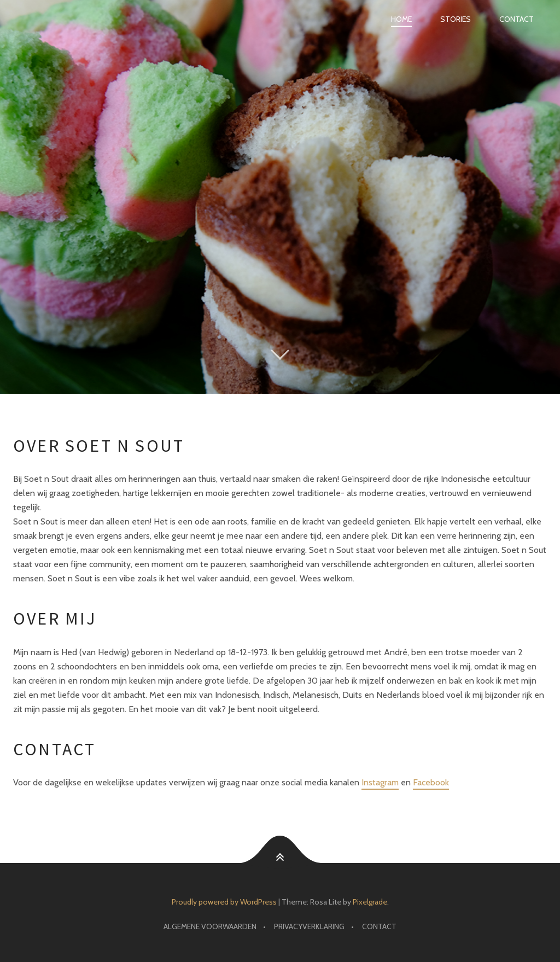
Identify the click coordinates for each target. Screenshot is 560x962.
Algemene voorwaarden (210, 926)
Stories (456, 19)
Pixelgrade (370, 902)
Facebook (431, 782)
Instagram (380, 782)
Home (401, 19)
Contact (517, 19)
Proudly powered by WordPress (224, 902)
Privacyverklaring (309, 926)
